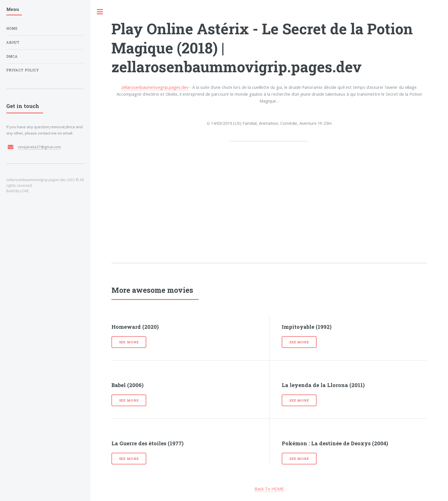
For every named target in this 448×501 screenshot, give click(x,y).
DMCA (12, 56)
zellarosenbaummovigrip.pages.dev (155, 87)
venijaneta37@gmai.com (39, 147)
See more (129, 342)
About (13, 42)
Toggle (100, 12)
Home (12, 28)
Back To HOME (269, 489)
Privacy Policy (23, 70)
